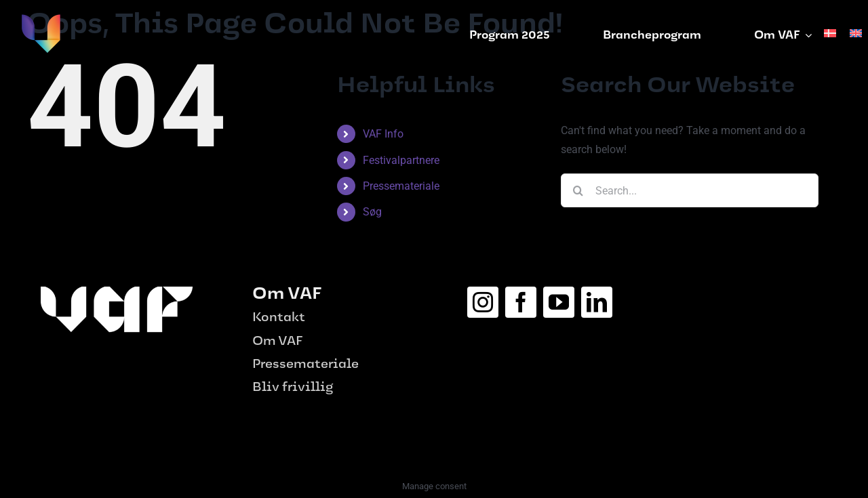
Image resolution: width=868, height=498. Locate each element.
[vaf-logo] (41, 19)
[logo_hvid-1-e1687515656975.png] (117, 292)
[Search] (578, 190)
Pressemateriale (401, 186)
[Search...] (690, 190)
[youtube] (559, 302)
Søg (372, 212)
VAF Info (383, 134)
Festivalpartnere (401, 160)
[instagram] (483, 302)
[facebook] (521, 302)
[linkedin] (597, 302)
